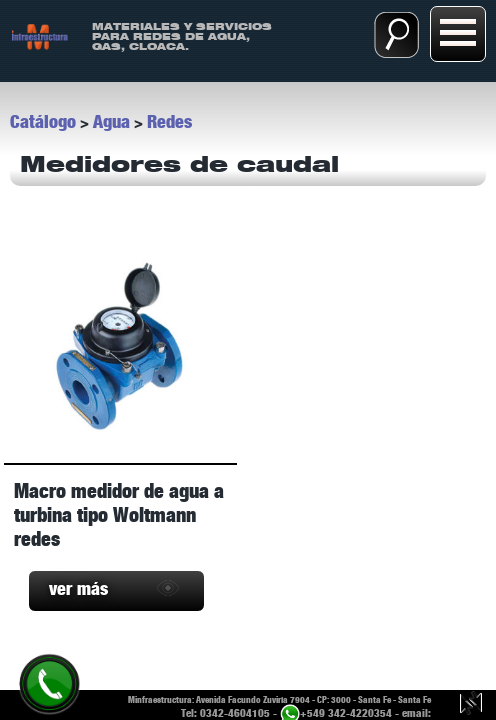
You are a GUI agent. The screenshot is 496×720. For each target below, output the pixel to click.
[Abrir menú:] (458, 34)
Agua (111, 122)
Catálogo (43, 122)
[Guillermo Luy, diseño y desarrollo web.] (471, 705)
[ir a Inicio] (39, 35)
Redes (169, 122)
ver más (78, 589)
